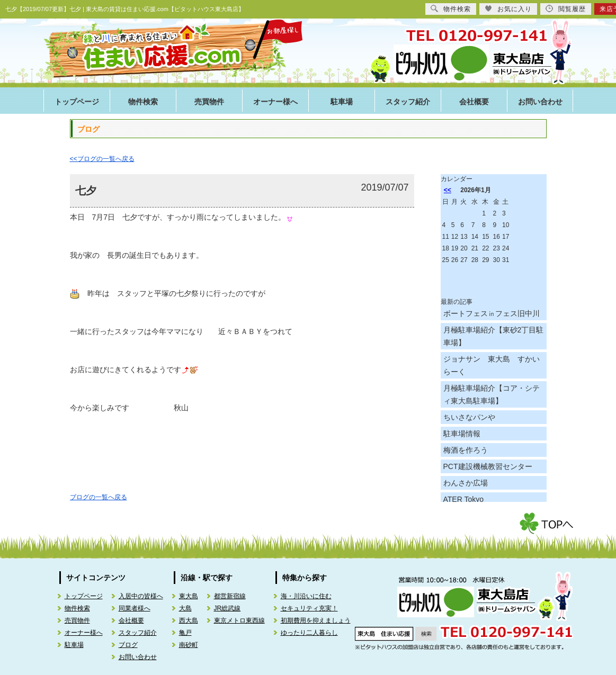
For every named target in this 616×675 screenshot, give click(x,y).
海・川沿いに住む (306, 596)
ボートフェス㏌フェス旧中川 (492, 313)
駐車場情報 (462, 434)
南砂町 (189, 645)
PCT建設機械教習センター (488, 466)
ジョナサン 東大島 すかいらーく (492, 365)
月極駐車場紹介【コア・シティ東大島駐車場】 (492, 394)
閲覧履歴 (566, 9)
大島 (185, 608)
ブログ (128, 645)
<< (448, 190)
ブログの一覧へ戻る (99, 497)
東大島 (189, 596)
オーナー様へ (275, 102)
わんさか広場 (466, 483)
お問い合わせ (540, 102)
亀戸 (185, 633)
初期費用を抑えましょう (316, 620)
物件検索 (143, 102)
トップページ (77, 102)
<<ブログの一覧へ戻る (102, 159)
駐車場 (342, 102)
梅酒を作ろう (466, 450)
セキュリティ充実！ (309, 608)
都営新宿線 (230, 596)
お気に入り (508, 9)
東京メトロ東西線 (239, 620)
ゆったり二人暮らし (309, 633)
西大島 (189, 620)
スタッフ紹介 (408, 102)
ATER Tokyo (464, 499)
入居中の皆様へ (141, 596)
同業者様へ (135, 608)
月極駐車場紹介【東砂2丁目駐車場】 (494, 336)
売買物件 (209, 102)
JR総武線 (227, 608)
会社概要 (474, 102)
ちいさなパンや (469, 417)
